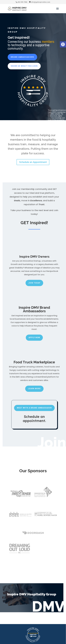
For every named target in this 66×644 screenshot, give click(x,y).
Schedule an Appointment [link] (33, 162)
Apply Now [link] (34, 338)
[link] (63, 44)
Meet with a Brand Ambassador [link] (34, 408)
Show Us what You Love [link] (24, 66)
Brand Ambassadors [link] (22, 57)
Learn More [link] (34, 389)
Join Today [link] (34, 283)
